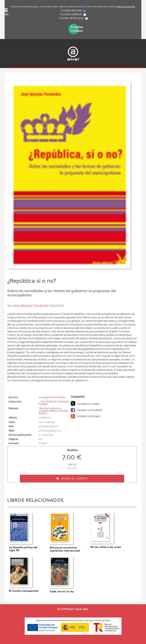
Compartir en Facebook (87, 410)
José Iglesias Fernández (31, 306)
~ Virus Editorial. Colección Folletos (54, 403)
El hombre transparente (24, 591)
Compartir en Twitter (85, 403)
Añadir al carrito (74, 479)
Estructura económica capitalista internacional (65, 549)
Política (53, 411)
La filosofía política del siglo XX (23, 549)
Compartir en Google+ (86, 416)
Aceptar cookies (75, 29)
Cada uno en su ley (62, 591)
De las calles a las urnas (106, 547)
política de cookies (126, 7)
